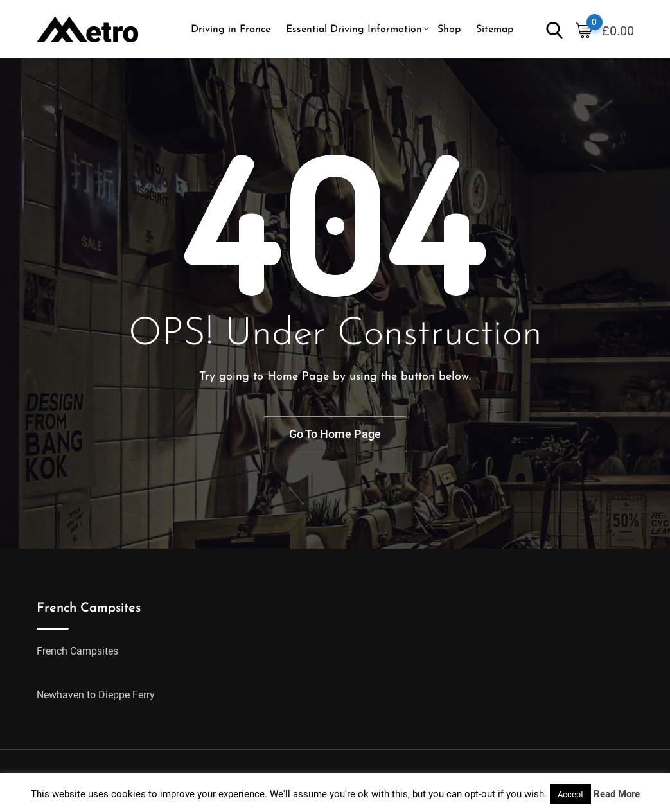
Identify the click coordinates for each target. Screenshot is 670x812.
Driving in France (231, 30)
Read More (617, 794)
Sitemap (495, 30)
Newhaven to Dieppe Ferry (96, 695)
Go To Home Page (335, 434)
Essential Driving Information (354, 30)
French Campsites (77, 651)
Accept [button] (570, 794)
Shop (449, 30)
